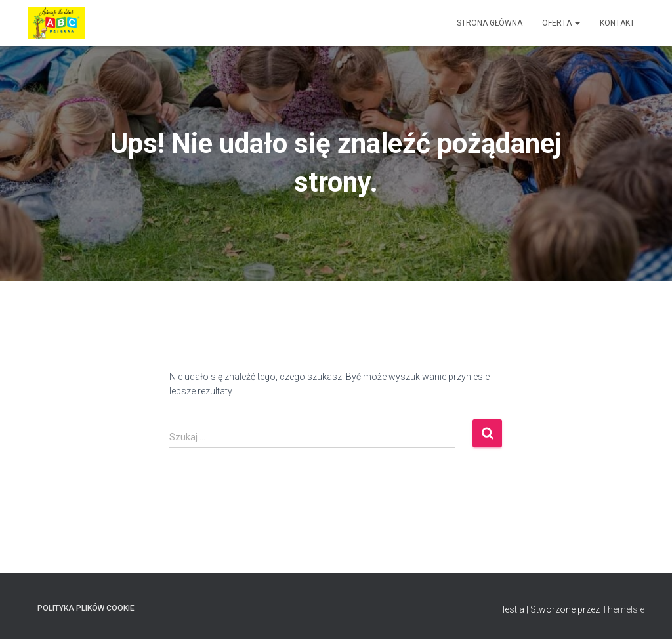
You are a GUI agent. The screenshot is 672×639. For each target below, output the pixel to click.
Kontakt (617, 23)
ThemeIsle (623, 609)
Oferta (561, 23)
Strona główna (490, 23)
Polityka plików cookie (86, 608)
